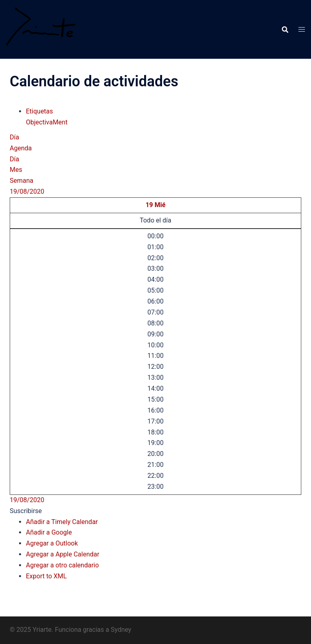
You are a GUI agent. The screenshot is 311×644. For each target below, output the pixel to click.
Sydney (121, 630)
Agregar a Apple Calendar (63, 554)
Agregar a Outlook (52, 543)
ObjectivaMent (47, 122)
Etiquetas (39, 111)
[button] (26, 511)
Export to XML (46, 576)
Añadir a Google (49, 532)
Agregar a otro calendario (62, 565)
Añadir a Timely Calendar (62, 522)
